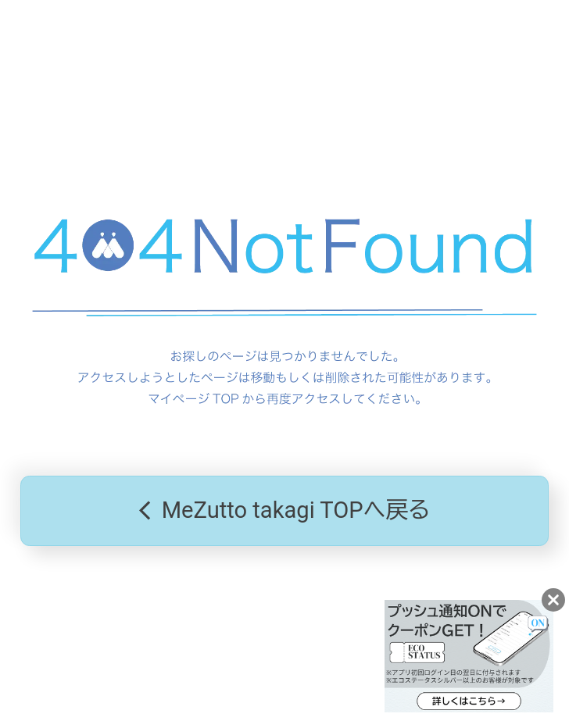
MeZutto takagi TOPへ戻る (285, 511)
